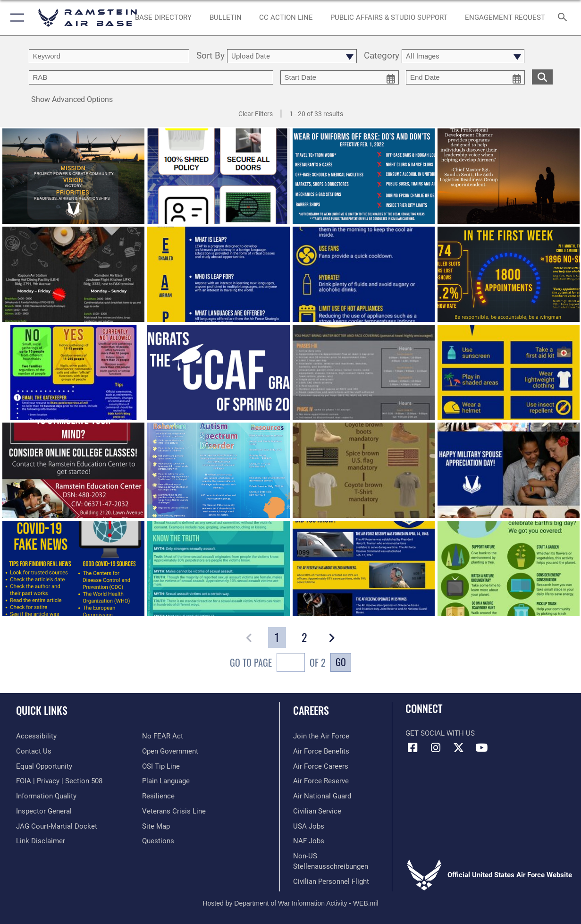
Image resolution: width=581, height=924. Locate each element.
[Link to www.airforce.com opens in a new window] (321, 736)
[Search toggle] (564, 18)
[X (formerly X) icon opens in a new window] (458, 748)
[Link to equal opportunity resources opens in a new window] (44, 766)
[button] (15, 18)
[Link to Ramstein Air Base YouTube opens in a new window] (481, 748)
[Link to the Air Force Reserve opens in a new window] (321, 781)
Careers (311, 710)
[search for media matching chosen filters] (542, 76)
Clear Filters (256, 114)
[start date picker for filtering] (340, 77)
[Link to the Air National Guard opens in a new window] (322, 796)
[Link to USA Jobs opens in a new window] (309, 826)
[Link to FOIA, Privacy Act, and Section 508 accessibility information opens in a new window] (59, 781)
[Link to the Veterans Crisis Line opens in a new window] (174, 811)
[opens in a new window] (163, 17)
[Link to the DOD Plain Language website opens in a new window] (166, 781)
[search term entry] (109, 56)
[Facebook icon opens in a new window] (413, 748)
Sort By (211, 56)
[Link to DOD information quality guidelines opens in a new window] (46, 796)
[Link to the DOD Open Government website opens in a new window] (170, 751)
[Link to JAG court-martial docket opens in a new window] (57, 826)
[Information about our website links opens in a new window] (41, 841)
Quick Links (42, 710)
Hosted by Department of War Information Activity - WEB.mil (290, 903)
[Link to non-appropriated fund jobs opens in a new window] (309, 841)
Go (341, 662)
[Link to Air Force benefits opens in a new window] (321, 751)
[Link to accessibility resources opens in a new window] (36, 736)
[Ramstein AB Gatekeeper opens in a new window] (505, 17)
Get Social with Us (440, 733)
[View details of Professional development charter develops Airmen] (509, 177)
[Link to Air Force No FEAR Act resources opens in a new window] (163, 736)
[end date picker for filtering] (465, 77)
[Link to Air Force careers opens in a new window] (321, 766)
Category (382, 56)
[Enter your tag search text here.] (151, 77)
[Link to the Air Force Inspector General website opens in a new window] (44, 811)
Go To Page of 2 (278, 664)
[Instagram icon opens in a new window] (436, 748)
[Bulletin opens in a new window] (226, 17)
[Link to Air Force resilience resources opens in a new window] (158, 796)
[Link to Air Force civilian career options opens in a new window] (317, 811)
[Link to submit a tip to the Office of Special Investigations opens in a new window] (161, 766)
